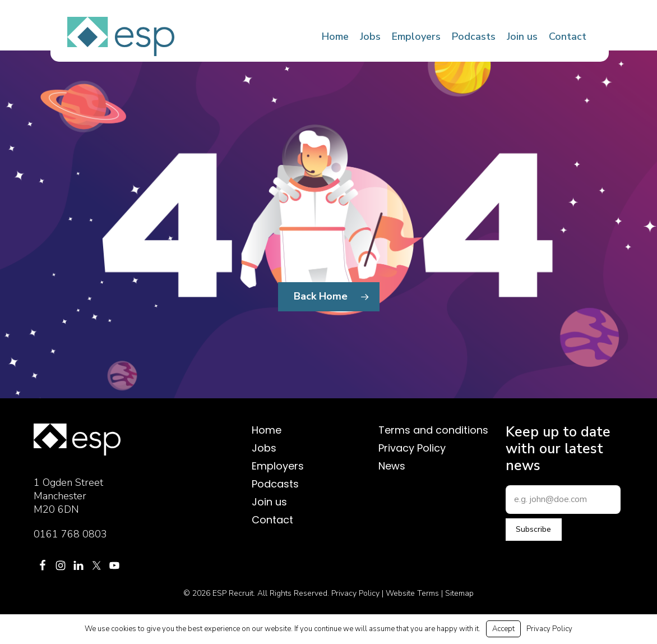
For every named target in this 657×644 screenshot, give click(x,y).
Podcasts (275, 484)
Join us (269, 502)
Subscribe (533, 529)
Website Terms (412, 593)
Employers (278, 466)
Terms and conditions (433, 430)
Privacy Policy (412, 448)
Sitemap (459, 593)
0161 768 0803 (70, 534)
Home (267, 430)
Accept (503, 629)
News (392, 466)
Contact (272, 520)
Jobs (264, 448)
